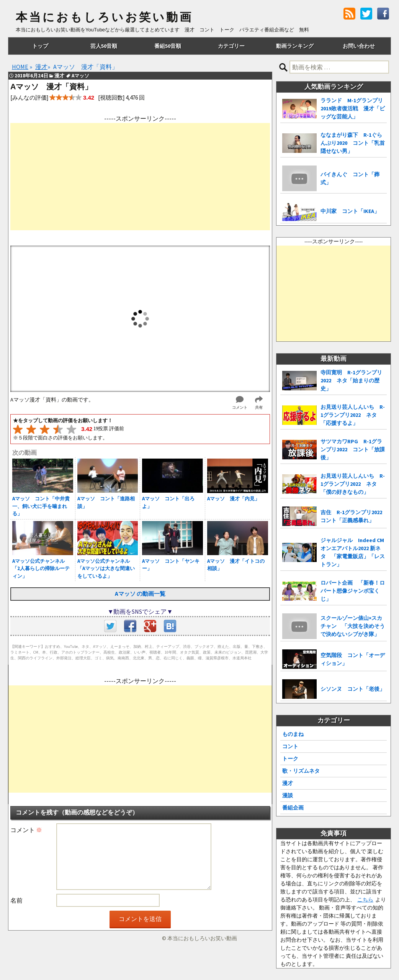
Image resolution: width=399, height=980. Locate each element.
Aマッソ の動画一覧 (140, 594)
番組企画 (293, 808)
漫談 (288, 795)
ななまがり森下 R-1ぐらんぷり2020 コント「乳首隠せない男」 (353, 143)
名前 (16, 900)
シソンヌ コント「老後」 (353, 689)
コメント (26, 830)
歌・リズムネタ (301, 771)
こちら (365, 900)
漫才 (288, 783)
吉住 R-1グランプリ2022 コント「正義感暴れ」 (354, 516)
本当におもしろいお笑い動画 (104, 17)
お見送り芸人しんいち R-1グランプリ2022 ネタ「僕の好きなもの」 (353, 484)
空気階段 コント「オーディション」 (353, 659)
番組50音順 (168, 46)
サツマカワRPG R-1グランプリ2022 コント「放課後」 (353, 449)
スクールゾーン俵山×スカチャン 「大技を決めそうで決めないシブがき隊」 (353, 626)
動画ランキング (295, 46)
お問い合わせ (359, 46)
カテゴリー (231, 46)
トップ (40, 46)
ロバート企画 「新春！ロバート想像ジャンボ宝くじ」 (353, 591)
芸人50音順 (104, 46)
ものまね (293, 734)
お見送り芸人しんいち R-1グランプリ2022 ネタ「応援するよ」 (353, 415)
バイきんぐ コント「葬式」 (350, 178)
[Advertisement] (140, 177)
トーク (290, 759)
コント (290, 746)
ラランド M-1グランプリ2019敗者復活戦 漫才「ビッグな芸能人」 (353, 108)
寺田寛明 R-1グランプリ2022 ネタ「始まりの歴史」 (351, 380)
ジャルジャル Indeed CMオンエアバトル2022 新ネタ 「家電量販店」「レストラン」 (353, 552)
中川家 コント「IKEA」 (350, 211)
